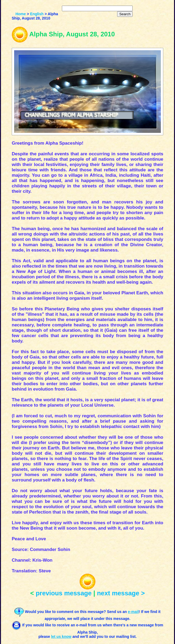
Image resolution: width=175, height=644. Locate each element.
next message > (121, 593)
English (37, 14)
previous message (64, 593)
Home (21, 14)
